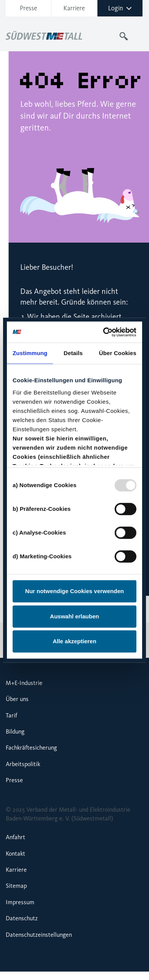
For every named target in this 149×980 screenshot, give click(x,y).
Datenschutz (22, 918)
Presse (28, 8)
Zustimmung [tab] (30, 353)
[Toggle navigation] (139, 36)
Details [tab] (73, 353)
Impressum (20, 902)
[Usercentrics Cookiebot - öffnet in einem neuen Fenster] (104, 332)
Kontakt (15, 854)
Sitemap (16, 886)
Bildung (15, 731)
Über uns (17, 699)
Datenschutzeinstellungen (39, 935)
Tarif (11, 715)
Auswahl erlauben (74, 616)
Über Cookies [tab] (118, 353)
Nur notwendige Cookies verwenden (74, 591)
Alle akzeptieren (74, 641)
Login (120, 8)
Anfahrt (15, 837)
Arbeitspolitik (23, 764)
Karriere (74, 8)
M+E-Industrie (24, 683)
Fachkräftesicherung (31, 748)
